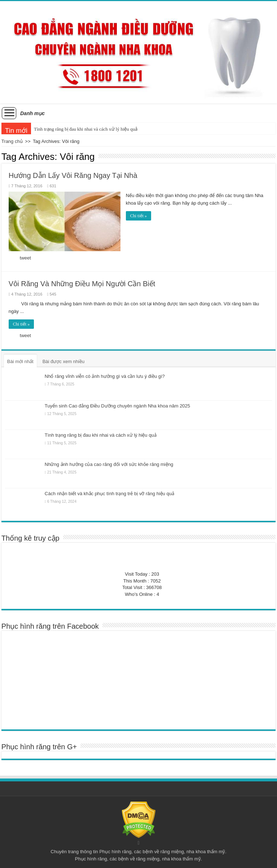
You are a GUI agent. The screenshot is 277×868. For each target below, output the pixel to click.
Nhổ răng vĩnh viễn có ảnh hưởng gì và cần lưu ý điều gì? (105, 376)
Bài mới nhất (20, 361)
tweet (25, 258)
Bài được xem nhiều (64, 361)
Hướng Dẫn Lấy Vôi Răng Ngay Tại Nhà (73, 175)
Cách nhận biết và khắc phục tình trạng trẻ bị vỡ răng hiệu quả (109, 494)
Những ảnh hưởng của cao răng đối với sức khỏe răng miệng (109, 464)
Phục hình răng (115, 852)
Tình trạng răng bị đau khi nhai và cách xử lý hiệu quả (86, 129)
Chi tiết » (138, 216)
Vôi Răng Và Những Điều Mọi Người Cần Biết (82, 284)
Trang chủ (12, 141)
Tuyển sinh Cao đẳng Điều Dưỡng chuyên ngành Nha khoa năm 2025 (117, 406)
